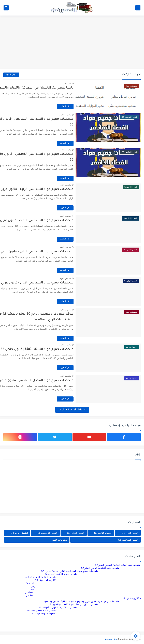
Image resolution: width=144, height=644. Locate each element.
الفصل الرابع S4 (19, 533)
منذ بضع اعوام (79, 115)
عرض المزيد (11, 75)
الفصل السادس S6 (128, 540)
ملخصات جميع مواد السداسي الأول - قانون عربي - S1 (48, 283)
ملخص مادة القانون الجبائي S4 (61, 574)
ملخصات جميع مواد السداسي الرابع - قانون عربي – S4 (48, 189)
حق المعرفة (111, 639)
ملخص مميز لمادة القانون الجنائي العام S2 (118, 565)
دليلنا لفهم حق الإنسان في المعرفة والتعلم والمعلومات (46, 88)
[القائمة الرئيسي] (138, 8)
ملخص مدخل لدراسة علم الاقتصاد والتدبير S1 (74, 605)
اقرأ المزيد (79, 107)
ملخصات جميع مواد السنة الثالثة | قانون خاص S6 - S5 (48, 349)
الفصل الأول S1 (130, 533)
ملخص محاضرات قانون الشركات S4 (58, 608)
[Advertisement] (72, 42)
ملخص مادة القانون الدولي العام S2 (100, 568)
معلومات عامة (60, 540)
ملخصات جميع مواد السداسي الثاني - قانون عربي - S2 (48, 252)
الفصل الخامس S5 (47, 533)
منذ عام (82, 83)
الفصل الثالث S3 (103, 533)
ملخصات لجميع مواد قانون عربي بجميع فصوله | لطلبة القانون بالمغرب (81, 602)
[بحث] (6, 8)
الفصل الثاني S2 (76, 533)
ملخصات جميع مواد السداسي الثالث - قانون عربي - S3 (48, 220)
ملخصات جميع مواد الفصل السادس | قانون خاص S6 (48, 381)
